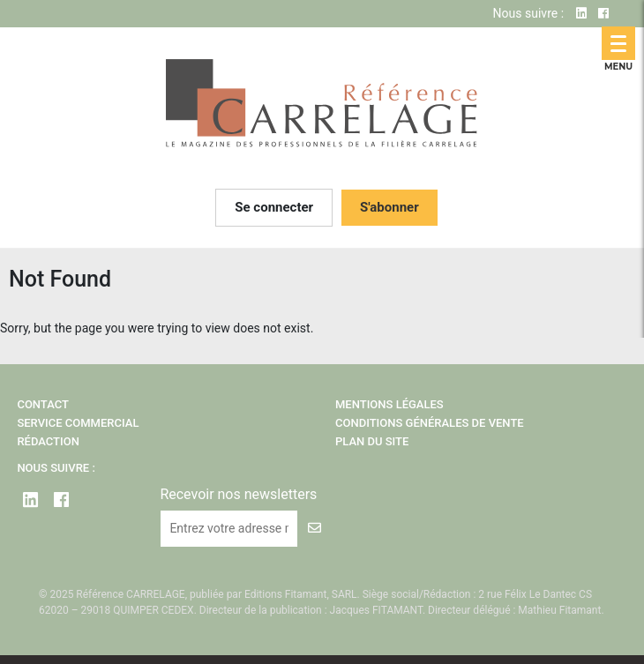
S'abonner (389, 207)
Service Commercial (78, 423)
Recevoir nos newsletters (238, 494)
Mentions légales (389, 404)
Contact (43, 404)
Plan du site (372, 441)
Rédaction (48, 441)
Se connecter (274, 207)
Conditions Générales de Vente (430, 423)
